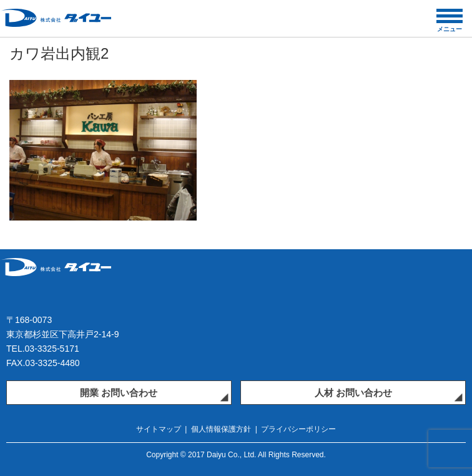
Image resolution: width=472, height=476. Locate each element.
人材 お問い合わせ (353, 393)
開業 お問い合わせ (119, 393)
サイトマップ (159, 429)
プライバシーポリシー (298, 429)
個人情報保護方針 (221, 429)
